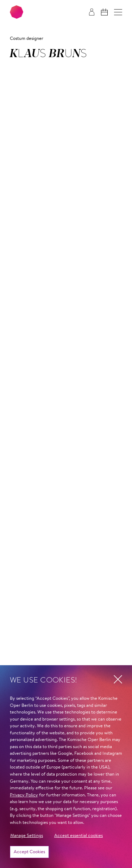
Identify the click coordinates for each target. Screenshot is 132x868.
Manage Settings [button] (27, 836)
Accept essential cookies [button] (78, 836)
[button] (118, 12)
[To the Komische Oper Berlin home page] (17, 12)
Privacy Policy (24, 795)
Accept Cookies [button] (29, 852)
